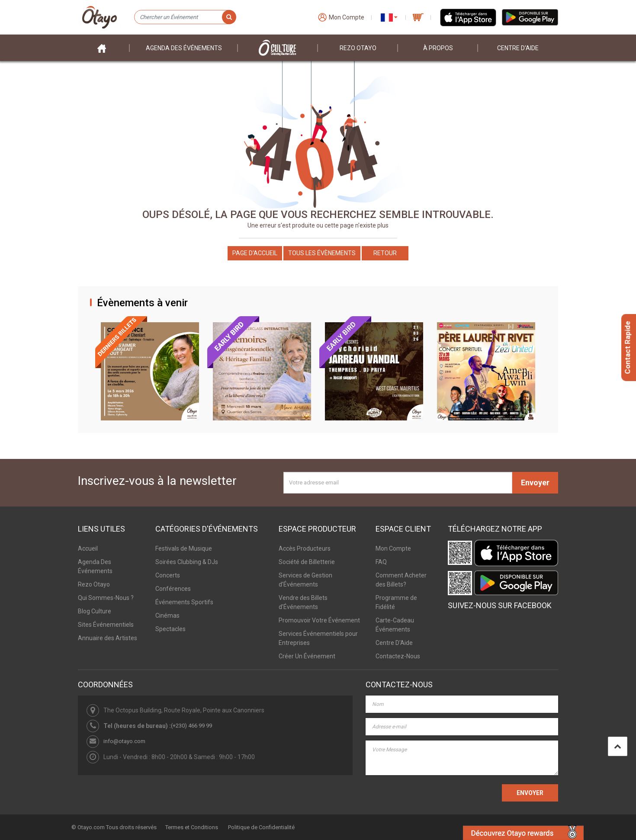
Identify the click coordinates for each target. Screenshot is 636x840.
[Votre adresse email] (398, 483)
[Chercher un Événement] (185, 17)
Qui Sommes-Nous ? (106, 598)
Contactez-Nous (398, 656)
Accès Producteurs (305, 548)
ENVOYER (530, 793)
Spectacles (170, 629)
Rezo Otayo (358, 48)
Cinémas (167, 616)
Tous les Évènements (322, 253)
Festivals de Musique (184, 548)
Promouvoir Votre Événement (319, 620)
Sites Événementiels (106, 625)
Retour (385, 253)
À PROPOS (438, 48)
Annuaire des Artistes (108, 638)
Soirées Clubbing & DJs (187, 562)
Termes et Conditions (192, 827)
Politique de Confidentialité (261, 827)
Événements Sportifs (184, 602)
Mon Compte (393, 548)
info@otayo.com (124, 741)
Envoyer (535, 483)
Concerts (168, 575)
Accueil (88, 548)
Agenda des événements (184, 48)
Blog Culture (95, 611)
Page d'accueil (255, 253)
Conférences (173, 589)
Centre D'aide (518, 48)
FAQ (381, 562)
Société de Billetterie (307, 562)
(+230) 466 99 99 (191, 726)
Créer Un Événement (307, 656)
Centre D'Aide (394, 643)
